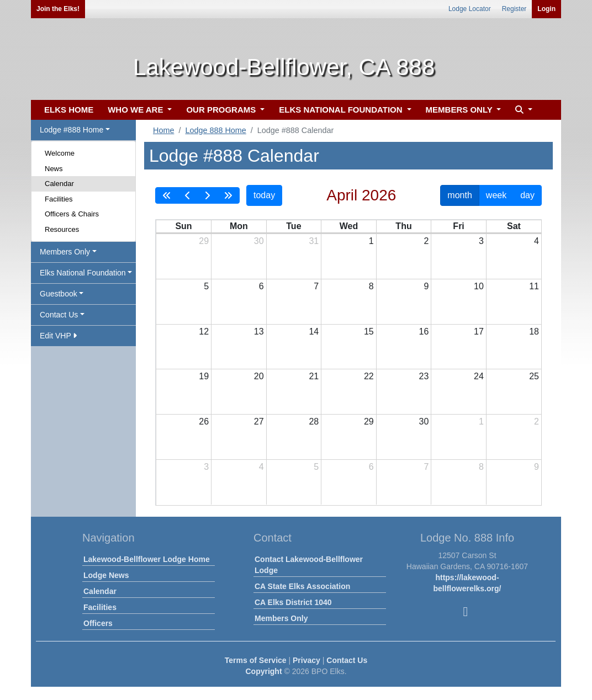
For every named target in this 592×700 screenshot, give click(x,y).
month (459, 195)
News (54, 169)
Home (163, 130)
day (527, 195)
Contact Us (347, 660)
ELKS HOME (69, 110)
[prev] (188, 195)
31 (314, 241)
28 (314, 421)
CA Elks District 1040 (293, 602)
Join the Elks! (58, 9)
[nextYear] (228, 195)
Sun (183, 226)
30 (259, 241)
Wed (349, 226)
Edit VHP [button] (58, 336)
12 (204, 332)
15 (369, 332)
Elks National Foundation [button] (83, 273)
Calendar (59, 184)
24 (479, 376)
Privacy (306, 660)
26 (204, 421)
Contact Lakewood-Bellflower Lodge (309, 565)
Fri (458, 226)
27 (259, 421)
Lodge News (106, 575)
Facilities (59, 199)
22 (369, 376)
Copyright (263, 671)
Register (514, 9)
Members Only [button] (65, 252)
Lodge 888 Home (215, 130)
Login (546, 9)
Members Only (281, 618)
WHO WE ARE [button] (136, 110)
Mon (239, 226)
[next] (207, 195)
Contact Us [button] (59, 315)
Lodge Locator (470, 9)
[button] (522, 110)
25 (534, 376)
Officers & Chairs (72, 214)
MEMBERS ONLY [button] (460, 110)
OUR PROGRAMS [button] (222, 110)
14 (314, 332)
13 (259, 332)
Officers (98, 623)
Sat (514, 226)
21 (314, 376)
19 (204, 376)
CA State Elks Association (302, 586)
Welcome (60, 153)
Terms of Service (256, 660)
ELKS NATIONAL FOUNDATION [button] (342, 110)
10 (479, 286)
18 (534, 332)
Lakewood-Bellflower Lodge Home (147, 559)
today (264, 195)
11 (534, 286)
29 (204, 241)
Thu (403, 226)
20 (259, 376)
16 (424, 332)
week (496, 195)
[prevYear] (167, 195)
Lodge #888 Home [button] (72, 130)
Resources (62, 229)
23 (424, 376)
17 (479, 332)
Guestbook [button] (59, 294)
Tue (294, 226)
